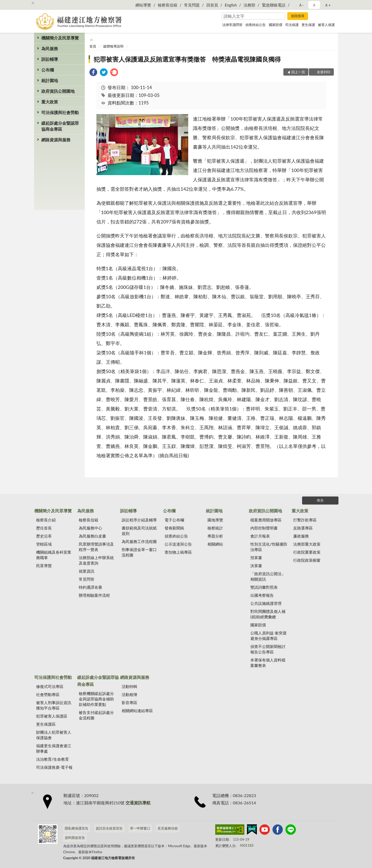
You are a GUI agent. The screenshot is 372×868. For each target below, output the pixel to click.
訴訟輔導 (50, 59)
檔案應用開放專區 (266, 520)
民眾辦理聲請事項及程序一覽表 (96, 547)
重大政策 (50, 102)
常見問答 (87, 579)
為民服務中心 (90, 528)
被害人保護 (326, 25)
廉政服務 (301, 536)
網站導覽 (143, 5)
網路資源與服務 (56, 140)
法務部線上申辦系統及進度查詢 (96, 560)
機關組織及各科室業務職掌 (54, 555)
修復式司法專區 (50, 686)
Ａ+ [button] (328, 5)
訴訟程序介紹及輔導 (139, 520)
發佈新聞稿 (174, 528)
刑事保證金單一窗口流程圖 (139, 552)
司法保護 (292, 25)
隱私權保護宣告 (77, 828)
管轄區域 (44, 544)
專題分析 (215, 536)
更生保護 (308, 25)
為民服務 (50, 48)
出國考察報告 (262, 595)
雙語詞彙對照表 (264, 587)
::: (33, 3)
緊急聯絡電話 (274, 5)
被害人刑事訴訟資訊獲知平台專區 (54, 705)
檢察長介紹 (46, 520)
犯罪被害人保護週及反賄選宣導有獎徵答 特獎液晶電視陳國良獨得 (187, 59)
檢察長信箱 (168, 5)
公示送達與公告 (178, 544)
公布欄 (48, 70)
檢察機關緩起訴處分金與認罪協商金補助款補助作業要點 (96, 699)
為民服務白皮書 (92, 536)
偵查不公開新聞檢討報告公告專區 (268, 649)
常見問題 (192, 5)
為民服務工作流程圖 (139, 541)
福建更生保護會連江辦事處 (54, 748)
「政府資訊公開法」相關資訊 (268, 576)
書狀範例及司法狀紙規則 (139, 531)
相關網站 (215, 544)
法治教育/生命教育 (53, 759)
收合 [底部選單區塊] (320, 500)
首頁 (93, 46)
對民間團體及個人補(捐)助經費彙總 (268, 614)
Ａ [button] (314, 5)
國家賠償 (276, 25)
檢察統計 (215, 528)
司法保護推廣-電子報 (54, 767)
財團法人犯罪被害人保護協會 (54, 735)
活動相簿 (129, 694)
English (231, 5)
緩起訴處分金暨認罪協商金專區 (60, 126)
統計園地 (50, 80)
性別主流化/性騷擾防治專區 (269, 547)
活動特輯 (129, 686)
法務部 (249, 5)
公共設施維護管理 (266, 603)
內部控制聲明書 (264, 528)
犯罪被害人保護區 (52, 716)
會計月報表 (260, 536)
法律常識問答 (232, 25)
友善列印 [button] (324, 72)
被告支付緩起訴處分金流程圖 (96, 715)
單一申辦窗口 (140, 828)
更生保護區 (46, 724)
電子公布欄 (174, 520)
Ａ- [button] (301, 5)
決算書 (256, 566)
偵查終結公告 (256, 25)
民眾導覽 (44, 566)
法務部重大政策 (307, 544)
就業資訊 (87, 571)
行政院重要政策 (307, 552)
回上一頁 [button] (298, 72)
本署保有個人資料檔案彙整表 (268, 663)
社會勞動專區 (48, 694)
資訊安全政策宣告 (109, 828)
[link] (93, 73)
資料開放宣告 (75, 838)
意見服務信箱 (168, 828)
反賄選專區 (303, 528)
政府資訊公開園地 (58, 91)
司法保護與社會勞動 (60, 112)
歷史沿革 (44, 536)
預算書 (256, 558)
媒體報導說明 (113, 46)
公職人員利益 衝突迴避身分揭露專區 (268, 636)
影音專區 (129, 703)
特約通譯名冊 (90, 587)
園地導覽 (215, 520)
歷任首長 (44, 528)
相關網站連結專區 (137, 711)
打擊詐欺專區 (305, 520)
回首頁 (212, 5)
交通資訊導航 (138, 803)
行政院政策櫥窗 (307, 560)
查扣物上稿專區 (178, 552)
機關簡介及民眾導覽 (60, 38)
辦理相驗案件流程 (94, 595)
